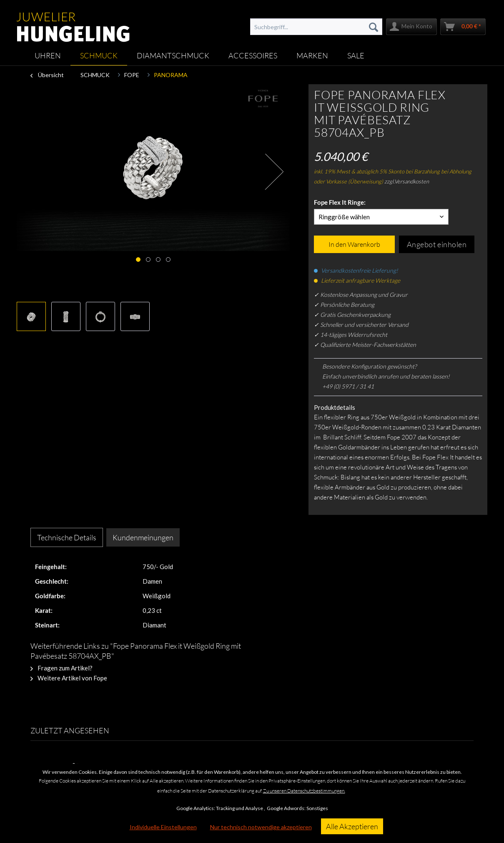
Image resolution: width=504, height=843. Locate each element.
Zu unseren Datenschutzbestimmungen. (304, 791)
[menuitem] (316, 27)
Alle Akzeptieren (352, 826)
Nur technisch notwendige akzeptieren (261, 827)
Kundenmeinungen (143, 537)
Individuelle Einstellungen (163, 827)
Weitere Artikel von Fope (69, 678)
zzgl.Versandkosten (407, 181)
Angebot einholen (437, 244)
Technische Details (67, 537)
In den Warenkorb (354, 244)
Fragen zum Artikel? (61, 668)
